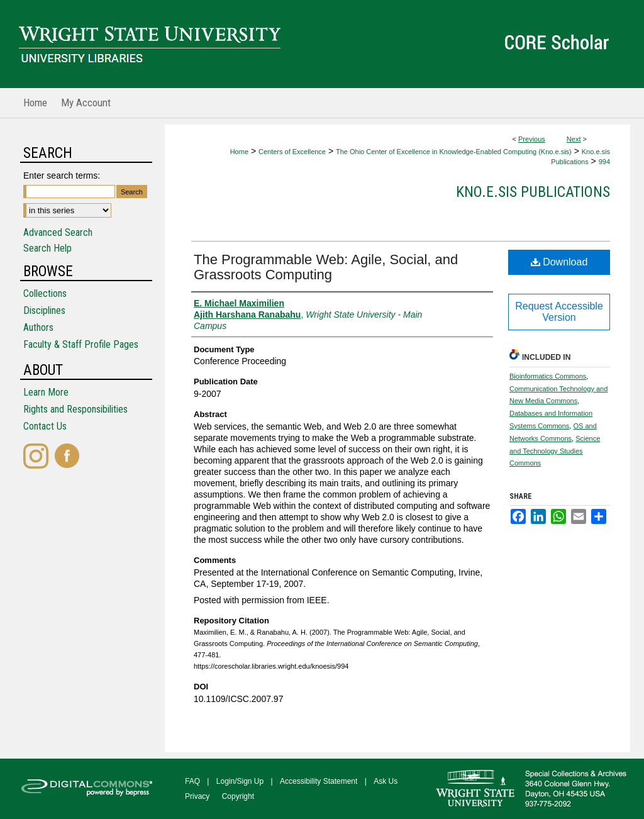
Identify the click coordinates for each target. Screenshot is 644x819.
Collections (45, 293)
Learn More (46, 392)
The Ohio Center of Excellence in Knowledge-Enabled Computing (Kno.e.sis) (454, 152)
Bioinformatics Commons (548, 376)
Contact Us (45, 426)
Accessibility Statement (319, 781)
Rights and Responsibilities (75, 409)
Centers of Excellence (292, 152)
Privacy (197, 796)
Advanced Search (58, 232)
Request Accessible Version (559, 312)
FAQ (192, 781)
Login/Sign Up (240, 781)
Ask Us (386, 781)
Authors (38, 327)
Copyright (238, 796)
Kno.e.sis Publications (533, 192)
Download (559, 262)
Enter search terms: (62, 175)
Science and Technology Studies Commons (555, 451)
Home (239, 152)
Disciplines (44, 310)
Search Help (47, 248)
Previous (532, 139)
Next (574, 139)
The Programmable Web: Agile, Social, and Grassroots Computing (326, 267)
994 (604, 162)
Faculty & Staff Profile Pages (81, 344)
